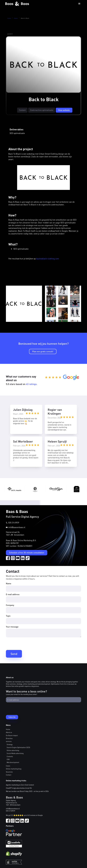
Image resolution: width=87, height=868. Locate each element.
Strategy (10, 744)
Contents (10, 756)
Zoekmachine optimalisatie (42, 110)
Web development (13, 762)
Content (22, 110)
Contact (9, 775)
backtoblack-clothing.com (48, 259)
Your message (12, 627)
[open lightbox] (24, 304)
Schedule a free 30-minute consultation (27, 553)
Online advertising (13, 750)
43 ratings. (32, 384)
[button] (79, 4)
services (9, 741)
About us (9, 732)
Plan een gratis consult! (43, 351)
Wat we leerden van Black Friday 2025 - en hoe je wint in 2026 (27, 791)
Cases (16, 18)
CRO (8, 759)
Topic (8, 616)
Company (10, 605)
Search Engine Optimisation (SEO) (18, 747)
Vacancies (9, 772)
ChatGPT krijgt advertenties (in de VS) (19, 788)
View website (64, 110)
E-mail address (13, 594)
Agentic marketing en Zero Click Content (20, 785)
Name (9, 583)
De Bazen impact (12, 735)
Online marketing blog (14, 769)
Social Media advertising (15, 753)
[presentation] (25, 643)
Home (9, 18)
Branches (9, 738)
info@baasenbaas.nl (17, 527)
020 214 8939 (14, 523)
